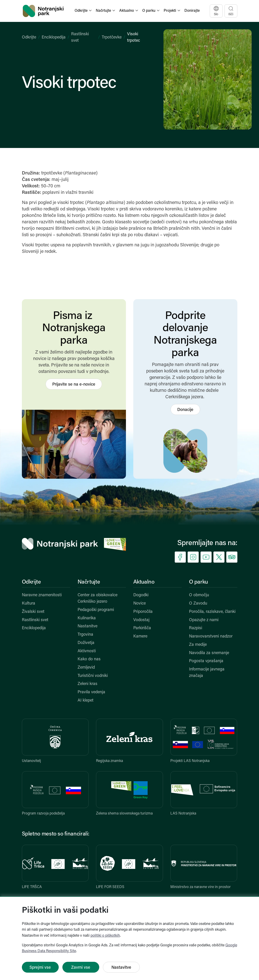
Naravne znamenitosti (42, 595)
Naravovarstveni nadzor (211, 636)
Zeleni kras (87, 684)
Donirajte (192, 11)
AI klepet (86, 701)
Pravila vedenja (91, 692)
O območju (199, 595)
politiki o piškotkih (105, 936)
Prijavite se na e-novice (74, 385)
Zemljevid (86, 668)
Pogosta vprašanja (206, 661)
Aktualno (144, 582)
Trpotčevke (112, 37)
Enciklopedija (54, 37)
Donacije (185, 410)
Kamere (140, 636)
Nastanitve (87, 626)
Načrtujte (89, 582)
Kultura (29, 604)
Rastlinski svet (35, 620)
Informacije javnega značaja (207, 673)
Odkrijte (29, 37)
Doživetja (86, 643)
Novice (140, 604)
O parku (198, 582)
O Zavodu (198, 604)
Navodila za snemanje (209, 653)
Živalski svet (33, 612)
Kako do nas (89, 659)
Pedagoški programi (96, 610)
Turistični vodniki (93, 676)
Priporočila (143, 612)
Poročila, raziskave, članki (212, 612)
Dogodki (141, 595)
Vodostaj (141, 620)
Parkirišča (142, 628)
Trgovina (85, 635)
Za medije (198, 645)
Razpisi (196, 628)
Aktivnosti (87, 651)
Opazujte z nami (204, 620)
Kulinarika (87, 618)
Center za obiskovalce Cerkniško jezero (97, 598)
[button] (84, 11)
